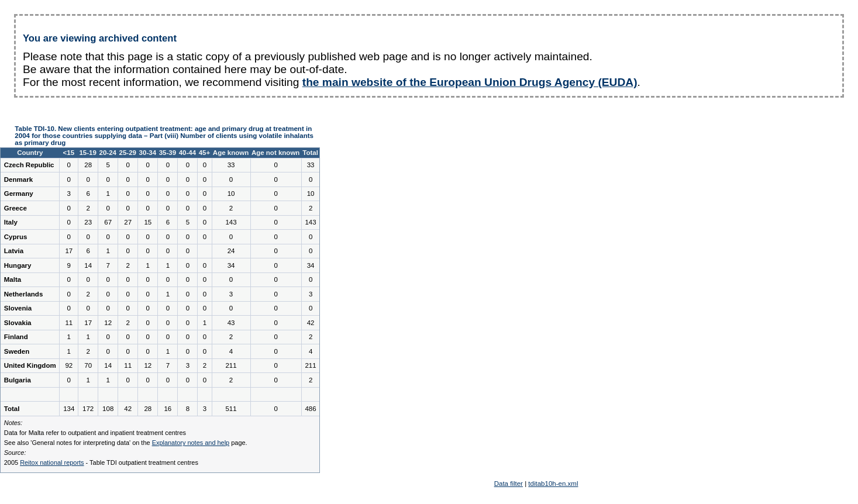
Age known (231, 153)
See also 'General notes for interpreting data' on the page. (126, 443)
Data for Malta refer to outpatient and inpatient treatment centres (95, 433)
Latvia (14, 251)
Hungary (18, 265)
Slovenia (18, 308)
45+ (205, 153)
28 (88, 165)
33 (231, 165)
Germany (19, 194)
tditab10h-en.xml (553, 484)
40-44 (187, 153)
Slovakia (18, 323)
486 (310, 409)
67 (108, 222)
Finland (16, 337)
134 (69, 409)
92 (69, 365)
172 (88, 409)
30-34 (148, 153)
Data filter (509, 484)
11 (69, 323)
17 (69, 251)
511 (231, 409)
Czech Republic (29, 165)
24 (231, 251)
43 (231, 323)
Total (310, 153)
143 (231, 222)
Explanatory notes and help (191, 443)
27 (128, 222)
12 (108, 323)
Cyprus (16, 237)
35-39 (168, 153)
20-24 (107, 153)
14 (88, 265)
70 (88, 365)
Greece (15, 208)
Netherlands (24, 294)
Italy (11, 222)
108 (108, 409)
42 (311, 323)
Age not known (276, 153)
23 (88, 222)
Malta (13, 279)
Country (30, 153)
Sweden (17, 351)
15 (148, 222)
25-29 (128, 153)
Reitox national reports (52, 462)
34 (231, 265)
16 (168, 409)
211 (231, 365)
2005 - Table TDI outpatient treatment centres (101, 462)
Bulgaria (18, 380)
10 (231, 194)
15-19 (87, 153)
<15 (69, 153)
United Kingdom (30, 365)
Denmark (18, 179)
